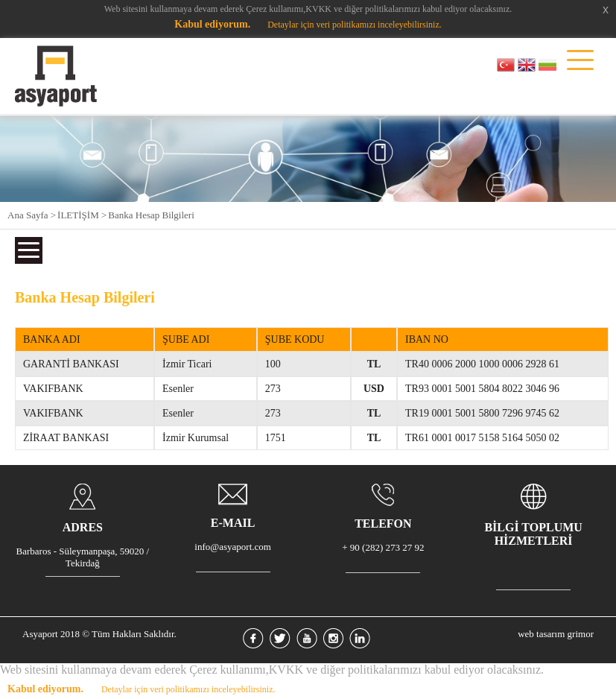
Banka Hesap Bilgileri (151, 215)
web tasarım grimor (556, 634)
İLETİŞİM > (82, 215)
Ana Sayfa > (32, 215)
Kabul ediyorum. (212, 24)
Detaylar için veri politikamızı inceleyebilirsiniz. (355, 25)
